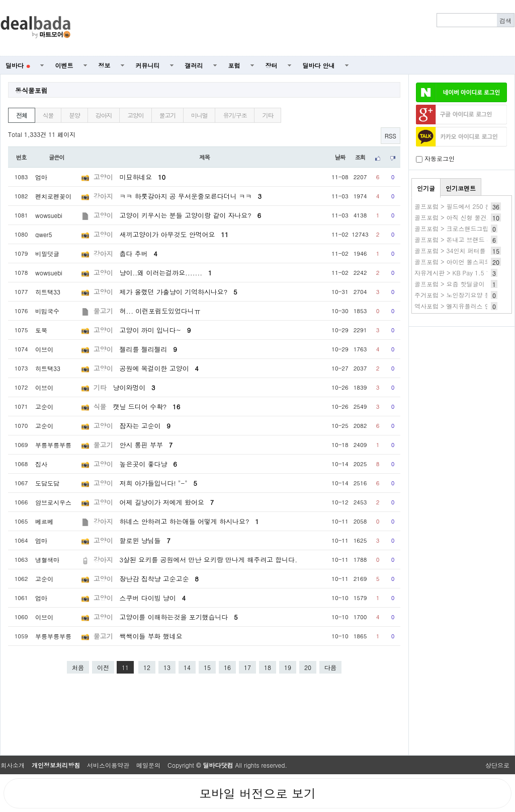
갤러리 (194, 65)
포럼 (234, 65)
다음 (330, 667)
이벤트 (64, 65)
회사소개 (13, 765)
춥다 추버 (139, 253)
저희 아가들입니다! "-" (158, 483)
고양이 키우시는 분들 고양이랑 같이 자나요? (191, 215)
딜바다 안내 (319, 65)
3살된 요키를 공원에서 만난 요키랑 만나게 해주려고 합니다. (209, 560)
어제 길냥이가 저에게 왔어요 (167, 502)
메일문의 (148, 765)
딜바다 (18, 65)
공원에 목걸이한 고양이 (159, 368)
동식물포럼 (31, 90)
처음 (78, 667)
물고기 (167, 115)
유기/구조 (235, 115)
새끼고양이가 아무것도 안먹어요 (174, 234)
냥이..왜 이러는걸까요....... (166, 273)
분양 (74, 115)
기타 (268, 115)
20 (308, 667)
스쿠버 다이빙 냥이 (153, 598)
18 (268, 667)
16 (227, 667)
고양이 (135, 115)
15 (207, 667)
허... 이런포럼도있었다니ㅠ (160, 311)
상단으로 (497, 765)
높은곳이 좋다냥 (148, 464)
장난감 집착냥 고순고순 (159, 579)
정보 (105, 65)
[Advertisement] (298, 28)
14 (187, 667)
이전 (103, 667)
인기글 (426, 188)
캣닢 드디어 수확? (147, 407)
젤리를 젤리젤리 (148, 349)
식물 (48, 115)
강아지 (104, 115)
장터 (272, 65)
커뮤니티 (148, 65)
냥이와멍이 (134, 387)
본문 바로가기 (0, 0)
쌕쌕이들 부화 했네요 (151, 636)
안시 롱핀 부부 (146, 445)
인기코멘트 (461, 188)
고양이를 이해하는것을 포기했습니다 (179, 617)
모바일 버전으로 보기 (257, 793)
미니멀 (199, 115)
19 (288, 667)
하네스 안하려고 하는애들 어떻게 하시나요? (189, 521)
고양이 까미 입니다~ (155, 330)
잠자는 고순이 (145, 426)
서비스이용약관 (108, 765)
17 (247, 667)
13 (167, 667)
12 (147, 667)
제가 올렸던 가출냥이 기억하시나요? (179, 292)
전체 (22, 115)
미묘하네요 (143, 177)
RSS (391, 136)
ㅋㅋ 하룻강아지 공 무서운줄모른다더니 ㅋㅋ (191, 196)
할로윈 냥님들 (145, 540)
